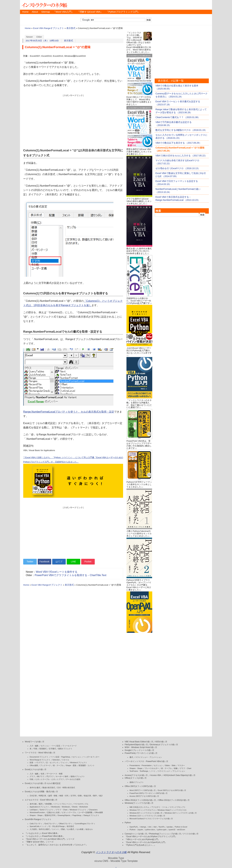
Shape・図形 (71, 765)
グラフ (32, 776)
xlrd (150, 827)
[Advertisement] (73, 120)
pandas (170, 827)
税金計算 (87, 796)
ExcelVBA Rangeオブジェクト (38, 819)
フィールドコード (70, 746)
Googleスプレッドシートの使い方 (139, 750)
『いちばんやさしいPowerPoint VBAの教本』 (45, 836)
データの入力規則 (73, 779)
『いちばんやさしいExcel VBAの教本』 (42, 833)
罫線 (63, 829)
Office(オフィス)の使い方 (136, 778)
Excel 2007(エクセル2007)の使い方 (172, 790)
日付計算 (33, 796)
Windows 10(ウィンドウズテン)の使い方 (181, 813)
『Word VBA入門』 (63, 12)
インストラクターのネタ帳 (44, 5)
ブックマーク (45, 765)
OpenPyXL (134, 827)
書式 (131, 757)
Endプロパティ (51, 824)
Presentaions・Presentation (141, 765)
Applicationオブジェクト (39, 807)
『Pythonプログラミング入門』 (123, 12)
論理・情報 (53, 796)
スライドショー (164, 771)
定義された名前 (53, 812)
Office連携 (34, 765)
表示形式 (71, 28)
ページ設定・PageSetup (60, 757)
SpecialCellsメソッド (38, 826)
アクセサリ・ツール (159, 807)
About (35, 12)
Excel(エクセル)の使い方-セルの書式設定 (43, 783)
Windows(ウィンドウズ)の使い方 (139, 803)
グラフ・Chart (62, 810)
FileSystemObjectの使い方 (136, 745)
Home (25, 12)
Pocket (88, 562)
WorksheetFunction (37, 812)
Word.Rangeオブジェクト (40, 760)
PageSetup (77, 815)
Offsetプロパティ (66, 824)
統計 (101, 796)
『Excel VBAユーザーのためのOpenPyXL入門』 (146, 842)
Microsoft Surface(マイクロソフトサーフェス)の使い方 (151, 819)
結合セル (89, 829)
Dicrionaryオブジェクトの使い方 (164, 745)
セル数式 (71, 829)
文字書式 (52, 749)
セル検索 (80, 829)
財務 (80, 796)
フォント (64, 763)
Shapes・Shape (36, 815)
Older (39, 37)
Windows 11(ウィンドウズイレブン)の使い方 (147, 816)
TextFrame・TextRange (139, 771)
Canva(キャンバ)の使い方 (136, 834)
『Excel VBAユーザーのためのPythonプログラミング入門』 (151, 836)
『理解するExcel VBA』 (90, 12)
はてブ (59, 562)
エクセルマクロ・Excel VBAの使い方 (41, 800)
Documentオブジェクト (39, 757)
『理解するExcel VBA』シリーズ (39, 842)
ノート (153, 771)
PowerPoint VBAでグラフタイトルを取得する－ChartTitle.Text (70, 575)
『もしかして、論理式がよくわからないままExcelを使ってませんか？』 (56, 845)
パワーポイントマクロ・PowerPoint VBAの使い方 (146, 761)
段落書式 (43, 749)
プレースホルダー (152, 768)
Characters (93, 810)
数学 (95, 796)
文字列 (73, 796)
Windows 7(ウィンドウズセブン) (142, 810)
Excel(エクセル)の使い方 (36, 769)
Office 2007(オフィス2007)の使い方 (140, 786)
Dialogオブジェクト (91, 815)
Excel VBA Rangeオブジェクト (48, 28)
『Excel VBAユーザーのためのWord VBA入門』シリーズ (50, 839)
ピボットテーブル (69, 812)
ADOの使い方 (161, 742)
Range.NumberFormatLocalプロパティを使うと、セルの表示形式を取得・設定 (69, 412)
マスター (181, 765)
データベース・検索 (55, 774)
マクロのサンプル (81, 804)
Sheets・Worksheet (80, 807)
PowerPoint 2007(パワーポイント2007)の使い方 (149, 793)
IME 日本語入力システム (139, 807)
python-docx (150, 830)
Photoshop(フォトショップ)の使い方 (165, 834)
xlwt (155, 827)
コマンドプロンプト (178, 807)
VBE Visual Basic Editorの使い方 (139, 742)
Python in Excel (181, 827)
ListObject (34, 810)
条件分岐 (33, 804)
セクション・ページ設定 (51, 746)
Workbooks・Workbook (60, 807)
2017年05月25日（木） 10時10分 (42, 41)
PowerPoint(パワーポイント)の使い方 (141, 753)
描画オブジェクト (65, 749)
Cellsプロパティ (36, 824)
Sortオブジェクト (47, 810)
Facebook (44, 562)
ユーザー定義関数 (85, 812)
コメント (55, 829)
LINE (73, 562)
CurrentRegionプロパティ (85, 824)
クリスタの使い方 (191, 834)
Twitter (30, 562)
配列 (41, 804)
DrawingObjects (64, 815)
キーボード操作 (62, 776)
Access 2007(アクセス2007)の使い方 (144, 796)
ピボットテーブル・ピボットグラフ (50, 779)
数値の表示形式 (49, 788)
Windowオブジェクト (79, 763)
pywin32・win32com (177, 830)
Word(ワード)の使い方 (35, 742)
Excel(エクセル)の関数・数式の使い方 (41, 792)
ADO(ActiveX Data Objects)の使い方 (179, 775)
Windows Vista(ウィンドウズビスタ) (172, 810)
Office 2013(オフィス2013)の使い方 (174, 800)
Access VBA (156, 775)
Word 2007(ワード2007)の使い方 (143, 790)
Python (128, 823)
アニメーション (179, 771)
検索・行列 (64, 796)
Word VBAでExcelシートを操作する (57, 572)
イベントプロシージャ (63, 804)
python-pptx (162, 830)
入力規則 (33, 829)
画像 (176, 768)
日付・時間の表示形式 (66, 788)
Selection (56, 760)
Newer (30, 37)
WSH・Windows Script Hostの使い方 (141, 747)
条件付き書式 (35, 788)
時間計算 (43, 796)
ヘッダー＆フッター (91, 757)
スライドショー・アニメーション (149, 757)
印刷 (35, 749)
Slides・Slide (170, 765)
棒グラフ (41, 776)
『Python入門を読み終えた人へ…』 (140, 845)
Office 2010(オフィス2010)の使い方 (140, 800)
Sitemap (46, 12)
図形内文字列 (50, 815)
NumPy (162, 827)
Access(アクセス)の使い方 (136, 775)
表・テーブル (58, 765)
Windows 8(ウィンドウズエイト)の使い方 (146, 813)
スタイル (66, 760)
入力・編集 (34, 746)
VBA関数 (48, 804)
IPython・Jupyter (136, 830)
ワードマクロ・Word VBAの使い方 (40, 753)
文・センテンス (52, 763)
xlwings (143, 827)
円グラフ (50, 776)
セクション (77, 757)
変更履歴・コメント (87, 765)
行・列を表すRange (57, 826)
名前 (43, 774)
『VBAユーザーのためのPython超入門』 (142, 839)
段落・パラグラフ (37, 763)
